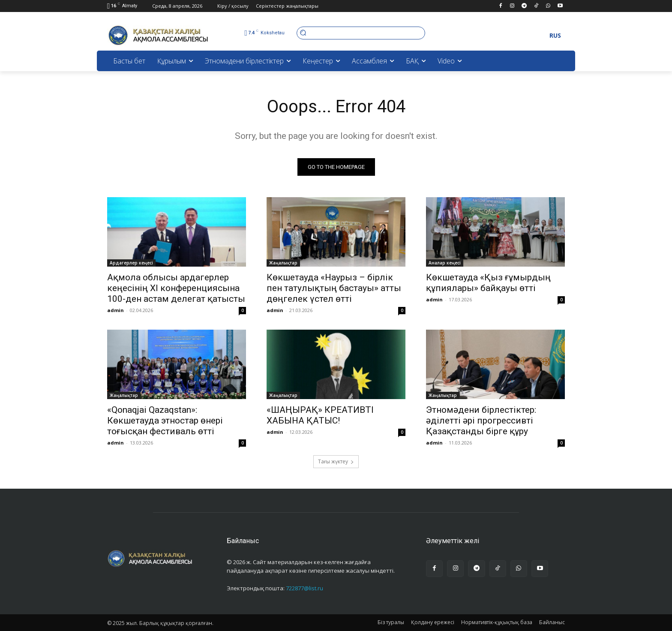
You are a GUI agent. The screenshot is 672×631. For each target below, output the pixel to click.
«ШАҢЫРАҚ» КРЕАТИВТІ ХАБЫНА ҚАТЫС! (320, 415)
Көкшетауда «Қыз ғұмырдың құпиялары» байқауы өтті (488, 283)
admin (115, 310)
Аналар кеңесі (445, 263)
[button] (361, 33)
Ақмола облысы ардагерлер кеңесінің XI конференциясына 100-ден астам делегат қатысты (176, 288)
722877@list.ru (304, 588)
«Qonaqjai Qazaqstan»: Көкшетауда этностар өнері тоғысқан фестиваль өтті (165, 421)
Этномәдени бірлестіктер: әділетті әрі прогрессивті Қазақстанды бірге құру (481, 421)
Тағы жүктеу (336, 461)
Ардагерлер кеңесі (131, 263)
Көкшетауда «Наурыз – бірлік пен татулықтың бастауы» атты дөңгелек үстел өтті (334, 288)
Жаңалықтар (283, 263)
